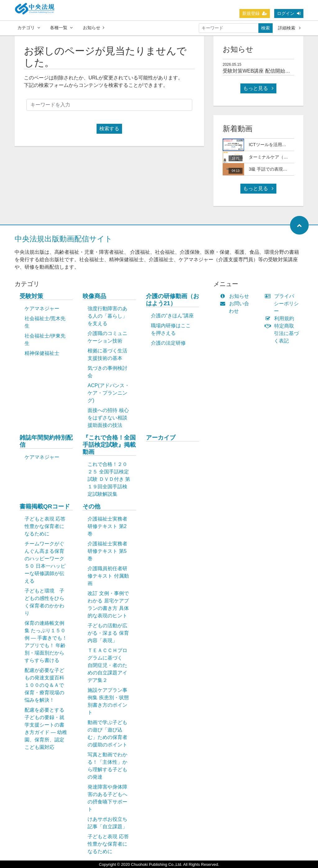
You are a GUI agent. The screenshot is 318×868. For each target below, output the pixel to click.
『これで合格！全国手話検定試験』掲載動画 (109, 445)
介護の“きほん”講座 (173, 316)
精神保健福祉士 (42, 353)
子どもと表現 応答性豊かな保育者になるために (45, 526)
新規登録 (255, 13)
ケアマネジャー (42, 309)
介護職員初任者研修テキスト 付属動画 (108, 576)
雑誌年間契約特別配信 (46, 441)
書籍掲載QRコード (45, 506)
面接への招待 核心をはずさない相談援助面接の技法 (108, 418)
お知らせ (94, 28)
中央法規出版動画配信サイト (64, 239)
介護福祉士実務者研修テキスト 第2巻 (107, 526)
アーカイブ (161, 438)
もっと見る (258, 88)
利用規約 (281, 318)
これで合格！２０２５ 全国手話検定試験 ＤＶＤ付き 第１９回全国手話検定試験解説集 (109, 479)
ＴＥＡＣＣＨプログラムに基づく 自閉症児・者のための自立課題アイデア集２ (107, 665)
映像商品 (94, 296)
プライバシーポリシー (283, 304)
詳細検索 (289, 28)
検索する (109, 129)
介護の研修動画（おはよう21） (173, 300)
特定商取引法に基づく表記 (283, 333)
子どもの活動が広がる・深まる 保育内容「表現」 (108, 633)
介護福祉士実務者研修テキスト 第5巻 (107, 551)
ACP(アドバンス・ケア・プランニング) (108, 393)
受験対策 (31, 296)
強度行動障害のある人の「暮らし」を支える (107, 316)
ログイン (289, 13)
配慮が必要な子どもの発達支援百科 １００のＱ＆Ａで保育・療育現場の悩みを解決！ (48, 685)
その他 (91, 506)
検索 (266, 28)
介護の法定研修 (168, 343)
